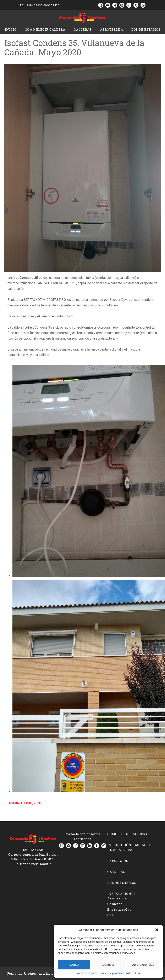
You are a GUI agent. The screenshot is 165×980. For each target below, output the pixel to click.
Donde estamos (146, 29)
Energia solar (119, 909)
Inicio (11, 29)
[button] (157, 930)
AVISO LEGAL (134, 973)
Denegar (108, 965)
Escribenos (83, 839)
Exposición (118, 861)
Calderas (83, 29)
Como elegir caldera (45, 29)
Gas (110, 915)
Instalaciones (121, 894)
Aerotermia (112, 29)
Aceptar (74, 965)
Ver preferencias (143, 965)
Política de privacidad (112, 973)
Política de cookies (87, 973)
